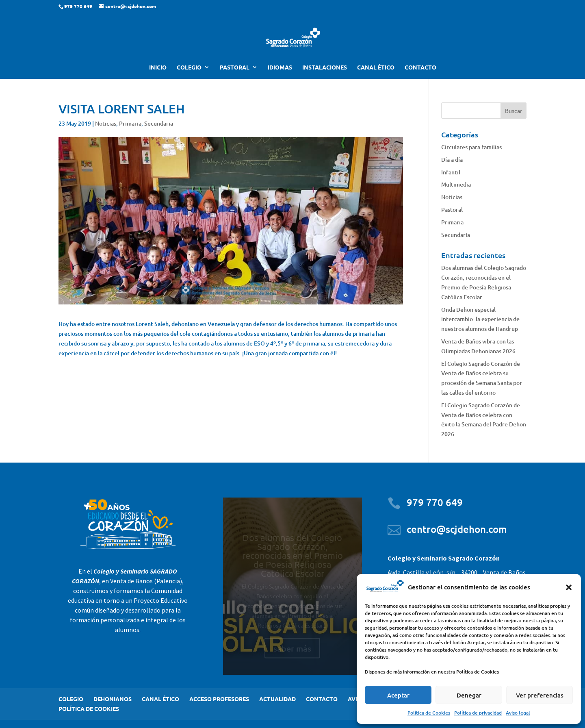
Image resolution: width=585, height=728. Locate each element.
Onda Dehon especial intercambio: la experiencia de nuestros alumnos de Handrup (480, 319)
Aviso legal (518, 713)
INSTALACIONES (325, 67)
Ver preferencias (540, 695)
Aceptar (398, 695)
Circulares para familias (471, 147)
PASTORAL (235, 67)
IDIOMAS (280, 67)
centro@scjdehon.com (457, 529)
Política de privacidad (478, 713)
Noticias (106, 123)
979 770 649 (435, 502)
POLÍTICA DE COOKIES (89, 708)
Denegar (469, 695)
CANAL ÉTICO (376, 67)
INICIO (158, 67)
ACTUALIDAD (277, 699)
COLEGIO (189, 67)
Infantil (451, 172)
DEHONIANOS (113, 699)
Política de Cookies (429, 713)
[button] (569, 587)
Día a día (452, 160)
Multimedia (456, 184)
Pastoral (452, 210)
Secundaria (159, 123)
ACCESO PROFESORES (219, 699)
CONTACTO (420, 67)
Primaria (130, 123)
